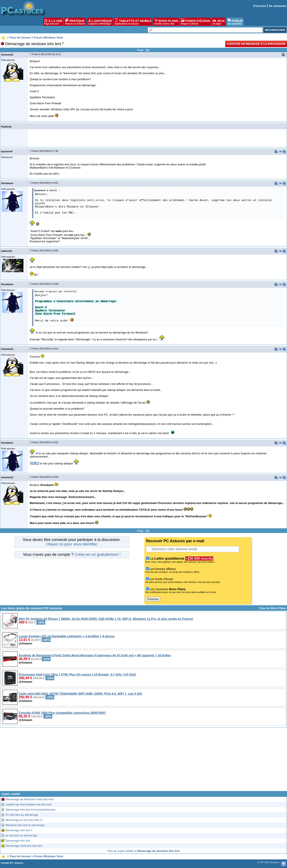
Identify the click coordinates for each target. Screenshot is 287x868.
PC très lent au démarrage (22, 815)
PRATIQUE (75, 22)
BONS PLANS (166, 22)
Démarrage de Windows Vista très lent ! (30, 799)
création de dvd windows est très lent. (29, 804)
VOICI (34, 463)
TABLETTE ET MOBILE (133, 22)
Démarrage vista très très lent (24, 846)
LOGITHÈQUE (100, 22)
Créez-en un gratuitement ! (97, 555)
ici (89, 267)
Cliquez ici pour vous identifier (71, 544)
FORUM (235, 22)
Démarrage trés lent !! (19, 830)
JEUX (219, 22)
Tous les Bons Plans (272, 608)
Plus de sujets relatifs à (143, 851)
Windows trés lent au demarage (25, 825)
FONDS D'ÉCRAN (196, 22)
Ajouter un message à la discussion (256, 44)
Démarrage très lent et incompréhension (30, 810)
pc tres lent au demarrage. (22, 835)
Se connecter (278, 6)
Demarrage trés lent (18, 841)
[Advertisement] (143, 761)
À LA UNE (53, 22)
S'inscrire (260, 6)
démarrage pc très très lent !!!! (24, 820)
